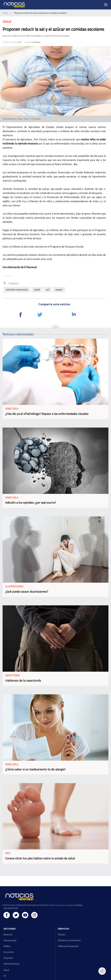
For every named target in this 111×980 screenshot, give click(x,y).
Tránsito (62, 935)
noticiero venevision (17, 290)
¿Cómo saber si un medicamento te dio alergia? (35, 769)
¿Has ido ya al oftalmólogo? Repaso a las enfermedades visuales (47, 414)
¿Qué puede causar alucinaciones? (27, 592)
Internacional (10, 940)
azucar (59, 290)
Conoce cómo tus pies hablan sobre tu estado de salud (40, 858)
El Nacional (30, 267)
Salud (5, 13)
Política (7, 946)
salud (37, 290)
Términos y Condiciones (69, 940)
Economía (8, 952)
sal (48, 290)
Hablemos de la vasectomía (23, 681)
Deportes (8, 958)
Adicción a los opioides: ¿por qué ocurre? (31, 503)
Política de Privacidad (68, 946)
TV (5, 976)
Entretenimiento (11, 964)
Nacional (8, 935)
